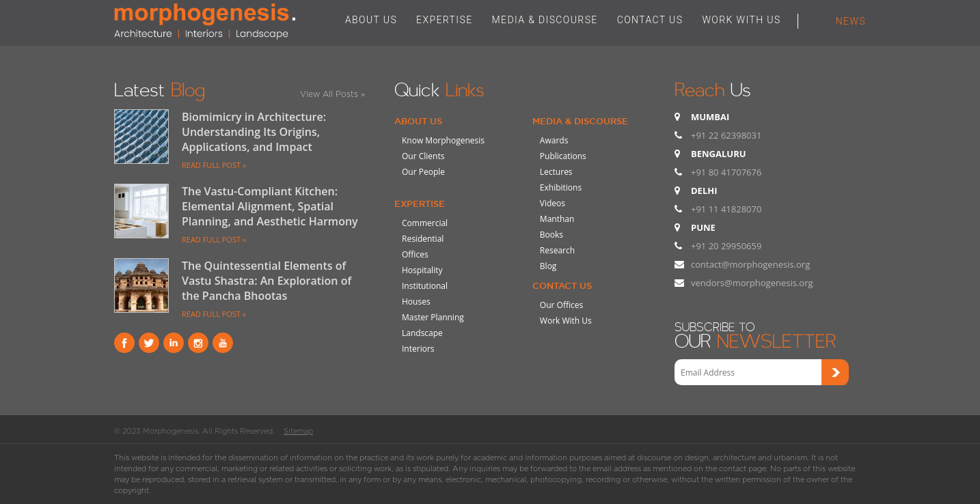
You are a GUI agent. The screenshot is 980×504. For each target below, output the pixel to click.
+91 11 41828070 (726, 209)
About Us (418, 121)
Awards (554, 140)
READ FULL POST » (214, 165)
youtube (223, 343)
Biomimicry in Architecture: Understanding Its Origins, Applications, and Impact (254, 132)
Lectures (556, 172)
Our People (423, 172)
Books (552, 235)
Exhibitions (561, 187)
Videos (553, 203)
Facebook (124, 343)
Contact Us (562, 285)
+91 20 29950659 (726, 246)
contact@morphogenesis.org (750, 264)
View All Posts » (332, 94)
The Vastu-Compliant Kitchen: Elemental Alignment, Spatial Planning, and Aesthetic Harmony (270, 206)
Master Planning (433, 317)
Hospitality (422, 270)
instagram (198, 343)
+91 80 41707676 (726, 172)
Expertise (420, 204)
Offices (415, 254)
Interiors (418, 349)
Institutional (425, 286)
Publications (563, 156)
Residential (423, 239)
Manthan (557, 219)
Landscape (422, 333)
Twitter (149, 343)
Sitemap (298, 431)
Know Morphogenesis (443, 140)
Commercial (425, 223)
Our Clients (423, 156)
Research (557, 250)
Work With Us (566, 321)
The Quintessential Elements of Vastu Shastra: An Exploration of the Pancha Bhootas (267, 281)
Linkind (174, 343)
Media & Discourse (580, 121)
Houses (416, 302)
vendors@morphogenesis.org (752, 283)
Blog (548, 266)
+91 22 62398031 (726, 135)
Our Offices (561, 305)
